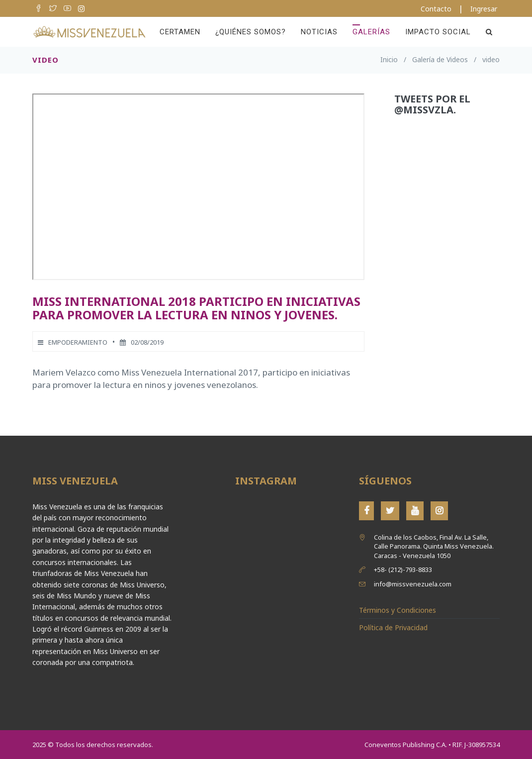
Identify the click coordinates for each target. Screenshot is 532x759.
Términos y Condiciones (398, 610)
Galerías (371, 32)
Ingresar (484, 9)
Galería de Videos (440, 59)
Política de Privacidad (393, 627)
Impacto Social (438, 32)
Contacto (436, 9)
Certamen (180, 32)
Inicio (389, 59)
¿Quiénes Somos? (251, 32)
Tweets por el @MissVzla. (432, 104)
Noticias (319, 32)
